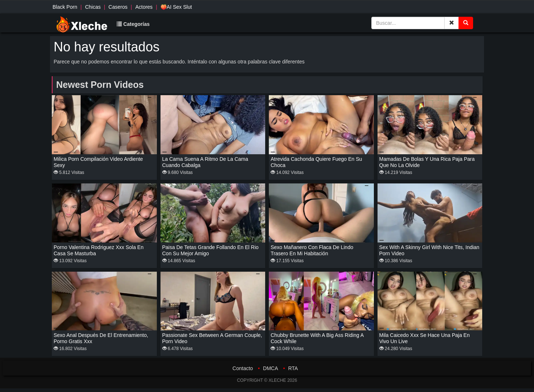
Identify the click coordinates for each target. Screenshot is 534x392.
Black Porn (65, 7)
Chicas (93, 7)
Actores (144, 7)
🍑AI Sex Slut (176, 7)
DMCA (270, 368)
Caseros (118, 7)
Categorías (133, 24)
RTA (293, 368)
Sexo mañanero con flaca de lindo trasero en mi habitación (312, 250)
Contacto (243, 368)
